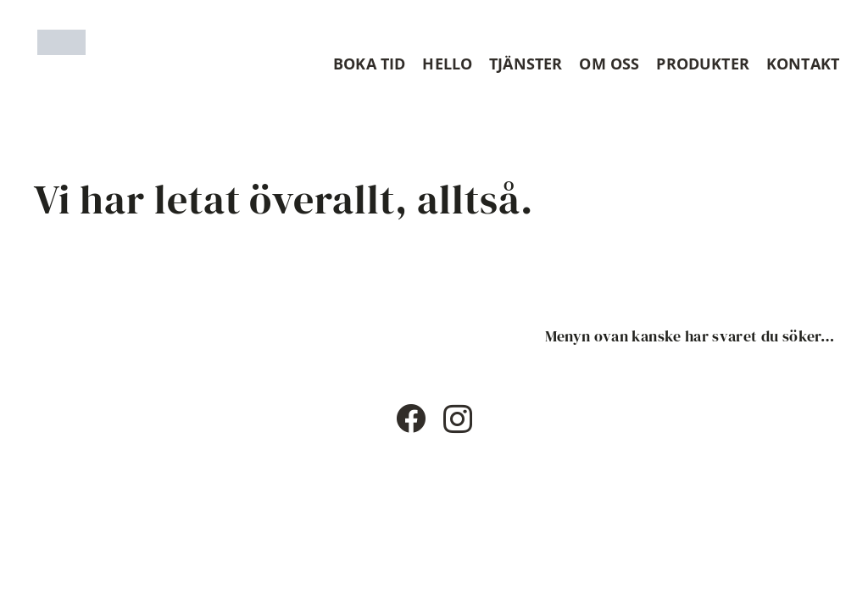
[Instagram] (458, 420)
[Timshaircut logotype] (61, 42)
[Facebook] (411, 418)
